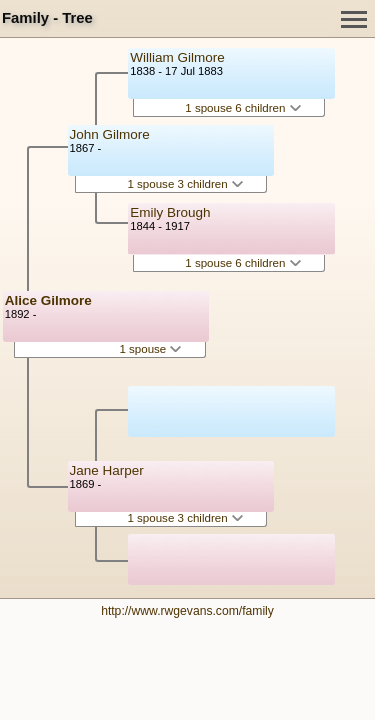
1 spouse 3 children (184, 184)
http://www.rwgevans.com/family (187, 611)
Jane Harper (107, 470)
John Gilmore (110, 134)
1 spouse (150, 349)
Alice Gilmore (48, 300)
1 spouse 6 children (242, 108)
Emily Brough (170, 212)
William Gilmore (177, 57)
